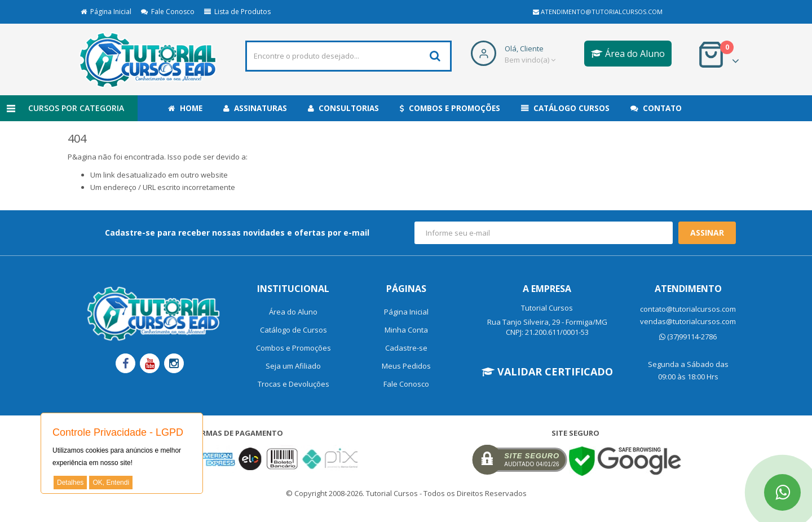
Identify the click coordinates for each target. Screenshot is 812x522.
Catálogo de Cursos (294, 330)
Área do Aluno (628, 54)
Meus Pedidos (406, 366)
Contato (656, 108)
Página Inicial (106, 12)
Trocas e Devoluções (294, 384)
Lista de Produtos (237, 12)
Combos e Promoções (450, 108)
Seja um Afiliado (293, 366)
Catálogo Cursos (565, 108)
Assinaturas (255, 108)
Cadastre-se (406, 348)
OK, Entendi (111, 483)
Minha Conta (406, 330)
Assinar (707, 233)
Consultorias (343, 108)
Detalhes (70, 483)
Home (185, 108)
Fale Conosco (168, 12)
